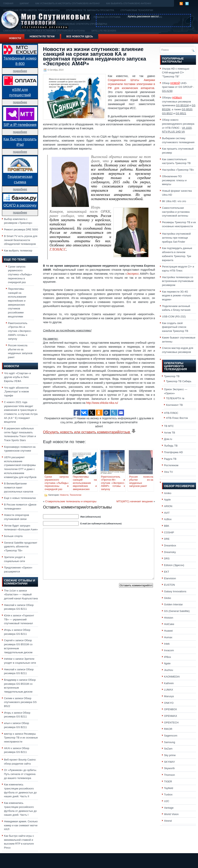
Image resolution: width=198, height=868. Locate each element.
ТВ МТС (169, 426)
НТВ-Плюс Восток (177, 418)
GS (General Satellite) (177, 611)
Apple (167, 500)
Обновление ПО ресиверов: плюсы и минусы (174, 180)
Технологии (75, 495)
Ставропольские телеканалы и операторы (71, 501)
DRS (167, 559)
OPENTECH (171, 723)
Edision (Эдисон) (174, 565)
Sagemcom (171, 736)
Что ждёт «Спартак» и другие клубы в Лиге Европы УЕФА (17, 377)
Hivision (169, 618)
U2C (167, 801)
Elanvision (170, 578)
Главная (8, 3)
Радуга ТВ (170, 459)
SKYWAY (169, 762)
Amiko (168, 493)
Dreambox (170, 545)
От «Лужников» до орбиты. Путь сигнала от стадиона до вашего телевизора (20, 774)
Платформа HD (173, 452)
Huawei (168, 631)
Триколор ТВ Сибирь (179, 381)
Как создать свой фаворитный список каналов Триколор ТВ (175, 327)
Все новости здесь (80, 36)
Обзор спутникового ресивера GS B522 (20, 702)
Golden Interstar (173, 604)
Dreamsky (170, 552)
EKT (167, 572)
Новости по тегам (42, 36)
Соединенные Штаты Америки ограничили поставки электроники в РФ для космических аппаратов (131, 84)
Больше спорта (13, 536)
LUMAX (168, 690)
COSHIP (169, 532)
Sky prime (170, 755)
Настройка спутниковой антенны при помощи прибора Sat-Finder (176, 238)
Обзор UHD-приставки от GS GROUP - (178, 87)
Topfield (168, 788)
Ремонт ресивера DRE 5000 (21, 229)
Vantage (169, 808)
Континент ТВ (174, 405)
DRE (167, 539)
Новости (15, 38)
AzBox (168, 519)
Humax (168, 637)
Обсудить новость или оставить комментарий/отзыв (89, 432)
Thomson (169, 775)
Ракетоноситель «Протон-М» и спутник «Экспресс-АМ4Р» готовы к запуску (20, 331)
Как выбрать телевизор (18, 251)
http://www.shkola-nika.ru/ (102, 403)
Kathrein (169, 683)
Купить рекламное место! (143, 16)
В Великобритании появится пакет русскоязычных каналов (19, 487)
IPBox (167, 657)
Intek (167, 644)
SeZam (168, 749)
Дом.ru (168, 439)
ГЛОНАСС (58, 249)
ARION (168, 506)
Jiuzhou (168, 670)
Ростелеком (171, 465)
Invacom (169, 650)
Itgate (167, 663)
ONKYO (169, 703)
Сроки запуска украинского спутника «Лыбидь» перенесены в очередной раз (20, 274)
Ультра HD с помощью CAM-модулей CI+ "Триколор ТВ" (176, 73)
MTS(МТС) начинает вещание (135, 501)
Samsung (169, 742)
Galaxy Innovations (175, 591)
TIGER (168, 781)
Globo (167, 598)
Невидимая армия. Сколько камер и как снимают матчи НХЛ (21, 825)
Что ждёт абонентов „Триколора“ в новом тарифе (16, 392)
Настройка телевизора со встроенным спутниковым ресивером (178, 281)
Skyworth (169, 768)
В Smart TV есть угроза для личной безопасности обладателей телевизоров (21, 240)
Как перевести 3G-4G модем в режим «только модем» (176, 296)
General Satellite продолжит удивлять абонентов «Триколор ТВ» (21, 547)
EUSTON (169, 585)
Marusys (169, 696)
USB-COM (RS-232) (174, 317)
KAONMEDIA (172, 677)
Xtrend (168, 821)
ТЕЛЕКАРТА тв (175, 398)
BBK (167, 526)
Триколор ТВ (172, 376)
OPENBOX (170, 709)
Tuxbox (168, 795)
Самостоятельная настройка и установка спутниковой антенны (176, 212)
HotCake (169, 624)
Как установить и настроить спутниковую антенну (68, 3)
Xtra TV (168, 472)
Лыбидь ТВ (171, 446)
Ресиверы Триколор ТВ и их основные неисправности (21, 738)
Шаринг (24, 3)
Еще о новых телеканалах (20, 498)
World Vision (171, 814)
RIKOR (168, 729)
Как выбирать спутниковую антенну (129, 3)
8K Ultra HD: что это (174, 201)
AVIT (167, 513)
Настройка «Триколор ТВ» (178, 170)
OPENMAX (171, 716)
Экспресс (133, 274)
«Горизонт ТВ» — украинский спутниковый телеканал (19, 619)
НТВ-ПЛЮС (171, 413)
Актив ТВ (169, 433)
